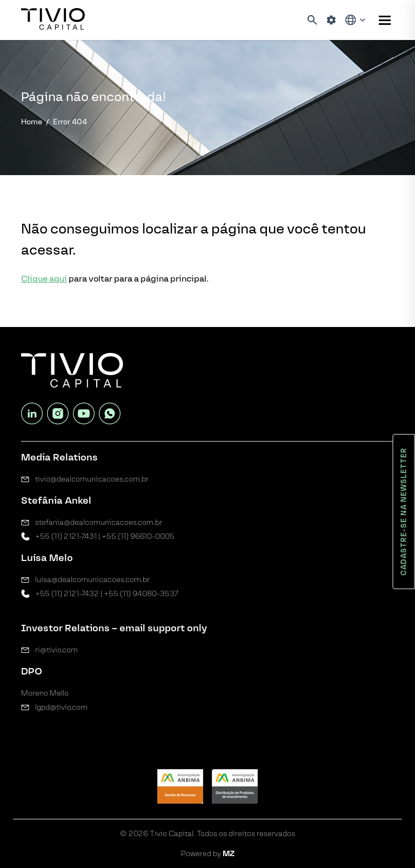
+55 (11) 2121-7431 (66, 536)
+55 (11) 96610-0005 (138, 536)
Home (32, 122)
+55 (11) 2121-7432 (67, 594)
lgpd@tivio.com (61, 707)
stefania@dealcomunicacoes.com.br (99, 522)
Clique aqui (44, 279)
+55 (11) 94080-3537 (141, 594)
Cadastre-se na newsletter (404, 512)
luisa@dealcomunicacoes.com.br (92, 580)
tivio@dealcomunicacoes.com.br (92, 479)
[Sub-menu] (385, 20)
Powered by (208, 854)
